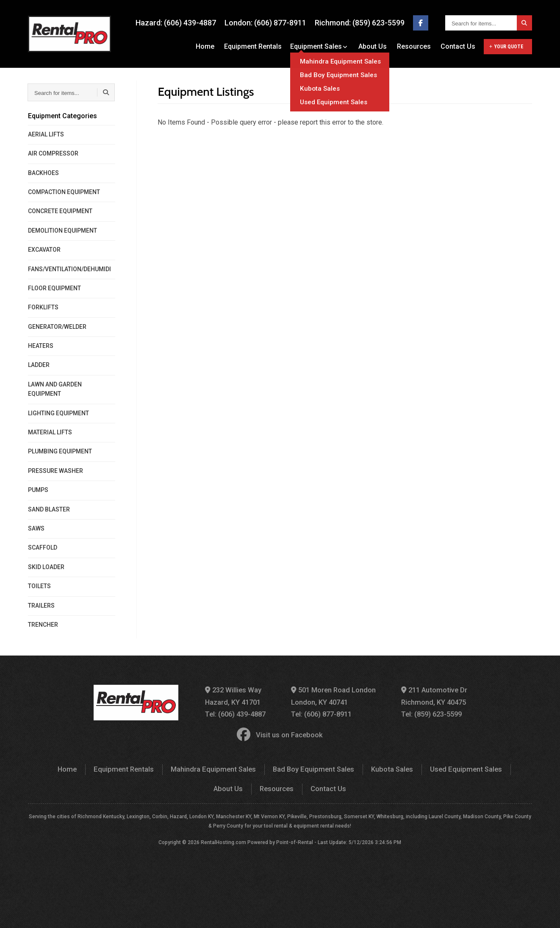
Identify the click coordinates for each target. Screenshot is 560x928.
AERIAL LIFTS (46, 134)
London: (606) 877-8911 (265, 23)
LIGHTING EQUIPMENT (58, 413)
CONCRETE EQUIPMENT (60, 211)
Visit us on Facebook (280, 734)
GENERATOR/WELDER (57, 327)
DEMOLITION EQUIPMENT (62, 231)
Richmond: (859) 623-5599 (360, 23)
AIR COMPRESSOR (53, 153)
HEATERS (41, 346)
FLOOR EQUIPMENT (54, 288)
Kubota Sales (367, 767)
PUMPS (38, 490)
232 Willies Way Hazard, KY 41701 (234, 696)
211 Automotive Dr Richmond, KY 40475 (433, 696)
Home (211, 46)
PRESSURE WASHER (55, 471)
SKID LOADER (46, 567)
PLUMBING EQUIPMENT (60, 451)
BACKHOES (43, 173)
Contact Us (458, 46)
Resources (415, 46)
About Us (376, 46)
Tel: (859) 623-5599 (431, 713)
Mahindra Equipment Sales (192, 767)
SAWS (36, 528)
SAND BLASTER (49, 509)
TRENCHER (43, 625)
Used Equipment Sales (439, 767)
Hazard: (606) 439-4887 (176, 23)
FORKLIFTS (43, 307)
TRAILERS (41, 606)
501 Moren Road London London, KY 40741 (334, 696)
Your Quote (506, 47)
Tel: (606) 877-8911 (322, 713)
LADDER (39, 365)
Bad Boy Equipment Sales (290, 767)
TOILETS (39, 586)
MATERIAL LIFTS (50, 432)
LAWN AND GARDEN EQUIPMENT (55, 389)
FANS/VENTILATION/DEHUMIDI (69, 269)
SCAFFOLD (43, 547)
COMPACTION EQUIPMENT (64, 192)
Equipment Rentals (257, 46)
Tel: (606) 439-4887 (237, 713)
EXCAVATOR (44, 250)
